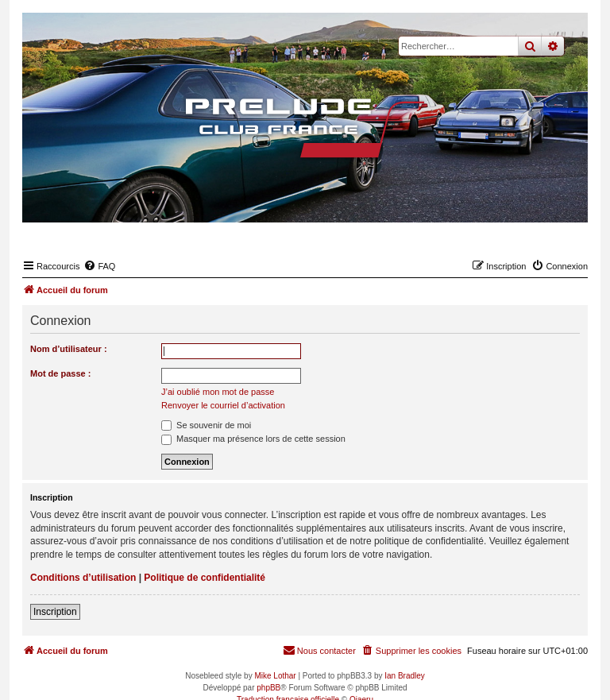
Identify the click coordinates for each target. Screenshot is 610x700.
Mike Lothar (275, 676)
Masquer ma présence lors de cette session (253, 439)
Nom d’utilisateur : (69, 349)
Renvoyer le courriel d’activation (223, 405)
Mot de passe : (60, 373)
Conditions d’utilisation (83, 578)
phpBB (268, 688)
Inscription (55, 612)
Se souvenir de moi (206, 425)
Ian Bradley (405, 676)
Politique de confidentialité (205, 578)
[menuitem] (99, 266)
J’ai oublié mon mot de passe (218, 392)
